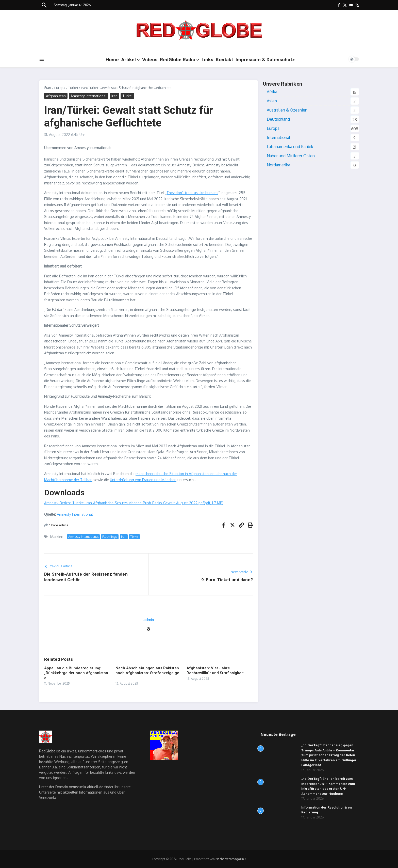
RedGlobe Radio (179, 60)
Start (48, 88)
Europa (60, 88)
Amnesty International (89, 96)
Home (112, 60)
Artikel (130, 60)
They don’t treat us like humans (192, 193)
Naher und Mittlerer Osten (291, 156)
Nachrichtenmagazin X (231, 859)
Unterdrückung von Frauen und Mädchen (143, 480)
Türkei (73, 88)
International (278, 137)
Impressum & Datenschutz (265, 60)
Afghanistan (56, 96)
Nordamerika (278, 165)
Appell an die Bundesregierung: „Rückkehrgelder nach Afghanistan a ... (76, 673)
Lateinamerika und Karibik (290, 147)
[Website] (148, 629)
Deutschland (278, 119)
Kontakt (224, 60)
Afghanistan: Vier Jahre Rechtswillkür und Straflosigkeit (215, 671)
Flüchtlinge (110, 537)
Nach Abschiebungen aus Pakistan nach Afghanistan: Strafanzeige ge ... (147, 673)
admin (149, 620)
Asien (272, 101)
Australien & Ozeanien (287, 110)
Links (207, 60)
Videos (150, 60)
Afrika (272, 92)
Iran (114, 96)
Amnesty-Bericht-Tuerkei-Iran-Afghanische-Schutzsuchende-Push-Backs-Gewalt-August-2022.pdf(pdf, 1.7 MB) (134, 503)
